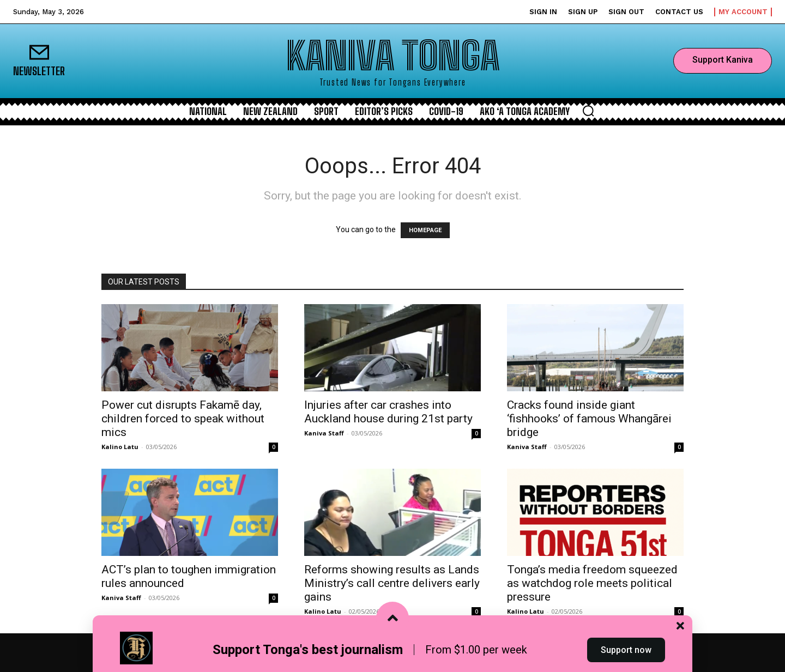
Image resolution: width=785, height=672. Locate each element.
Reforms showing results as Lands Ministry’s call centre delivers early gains (392, 583)
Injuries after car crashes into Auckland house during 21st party (388, 412)
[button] (588, 111)
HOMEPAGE (425, 230)
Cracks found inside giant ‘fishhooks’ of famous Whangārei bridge (589, 419)
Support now (626, 652)
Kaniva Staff (324, 433)
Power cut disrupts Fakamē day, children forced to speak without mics (183, 419)
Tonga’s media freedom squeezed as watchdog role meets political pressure (592, 583)
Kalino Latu (120, 447)
